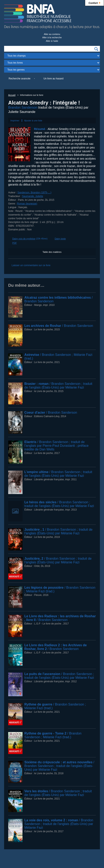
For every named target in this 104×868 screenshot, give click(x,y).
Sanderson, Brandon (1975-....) (34, 193)
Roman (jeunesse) (27, 204)
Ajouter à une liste (33, 121)
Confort (94, 3)
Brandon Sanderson (23, 107)
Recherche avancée (20, 79)
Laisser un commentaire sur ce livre (31, 265)
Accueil (12, 95)
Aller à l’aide (52, 41)
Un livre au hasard (53, 79)
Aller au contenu (52, 34)
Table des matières (52, 252)
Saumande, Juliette (33, 196)
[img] (96, 49)
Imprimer (15, 121)
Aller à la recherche (52, 37)
